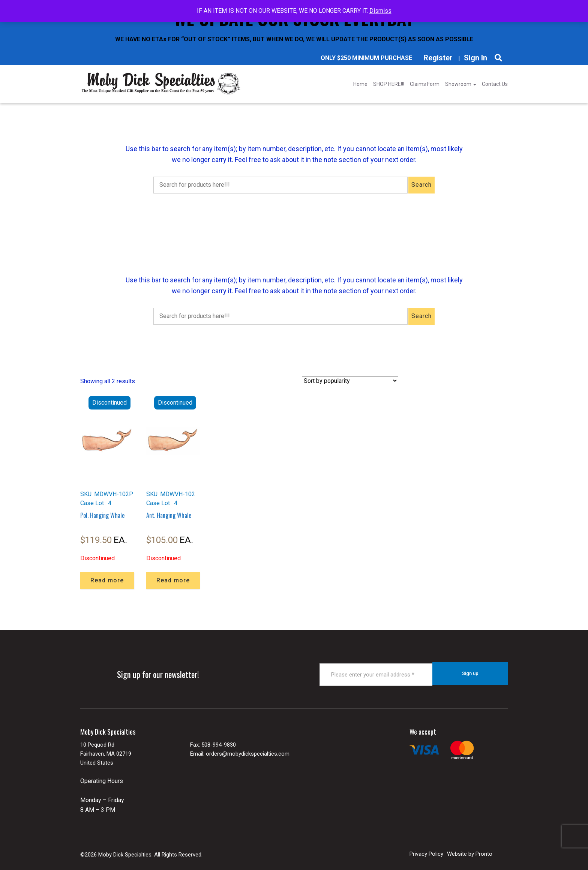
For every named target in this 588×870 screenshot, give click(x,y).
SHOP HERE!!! (389, 84)
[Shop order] (350, 381)
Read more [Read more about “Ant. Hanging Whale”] (173, 580)
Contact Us (495, 84)
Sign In (475, 58)
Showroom (461, 84)
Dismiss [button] (380, 11)
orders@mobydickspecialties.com (248, 751)
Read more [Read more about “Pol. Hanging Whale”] (107, 580)
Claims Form (425, 84)
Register (438, 58)
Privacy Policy (426, 851)
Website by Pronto (470, 851)
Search (421, 185)
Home (360, 84)
